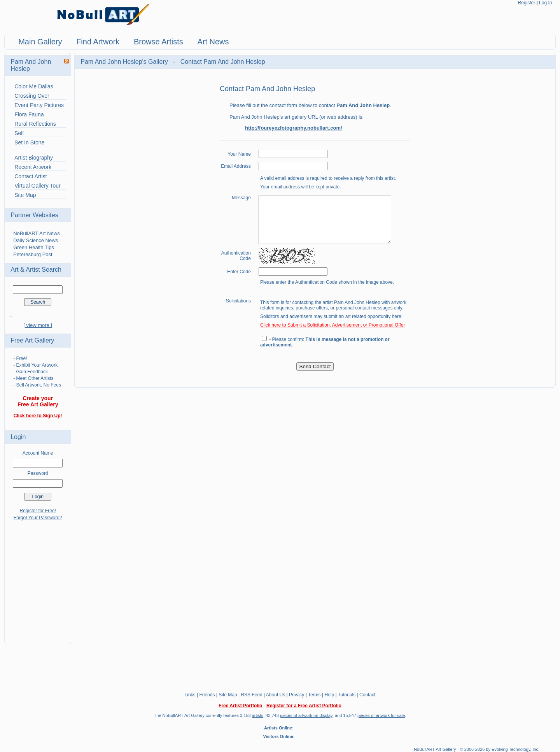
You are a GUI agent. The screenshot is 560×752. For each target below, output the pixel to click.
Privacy (297, 695)
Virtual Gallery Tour (38, 186)
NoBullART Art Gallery (435, 749)
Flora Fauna (29, 114)
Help (329, 695)
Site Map (25, 195)
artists (258, 715)
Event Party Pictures (39, 105)
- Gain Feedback (31, 372)
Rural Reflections (35, 124)
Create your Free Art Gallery (38, 401)
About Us (276, 695)
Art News (213, 42)
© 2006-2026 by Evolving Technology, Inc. (500, 749)
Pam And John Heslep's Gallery (125, 62)
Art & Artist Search (36, 270)
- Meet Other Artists (33, 378)
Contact (367, 695)
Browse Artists (158, 42)
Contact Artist (31, 176)
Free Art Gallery (32, 340)
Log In (545, 3)
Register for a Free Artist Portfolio (304, 706)
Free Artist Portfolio (240, 706)
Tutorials (347, 695)
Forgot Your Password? (38, 518)
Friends (207, 695)
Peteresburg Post (33, 254)
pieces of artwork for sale (381, 715)
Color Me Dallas (34, 86)
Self (19, 133)
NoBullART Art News (36, 233)
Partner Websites (34, 215)
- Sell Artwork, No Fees (37, 385)
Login (18, 437)
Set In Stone (29, 142)
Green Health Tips (34, 247)
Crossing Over (32, 96)
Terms (314, 695)
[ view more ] (38, 325)
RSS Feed (251, 695)
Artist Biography (34, 158)
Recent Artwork (33, 167)
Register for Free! (38, 511)
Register (527, 3)
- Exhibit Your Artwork (35, 365)
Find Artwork (98, 42)
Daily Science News (36, 240)
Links (190, 695)
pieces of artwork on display (306, 715)
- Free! (20, 358)
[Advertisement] (38, 582)
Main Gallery (40, 42)
